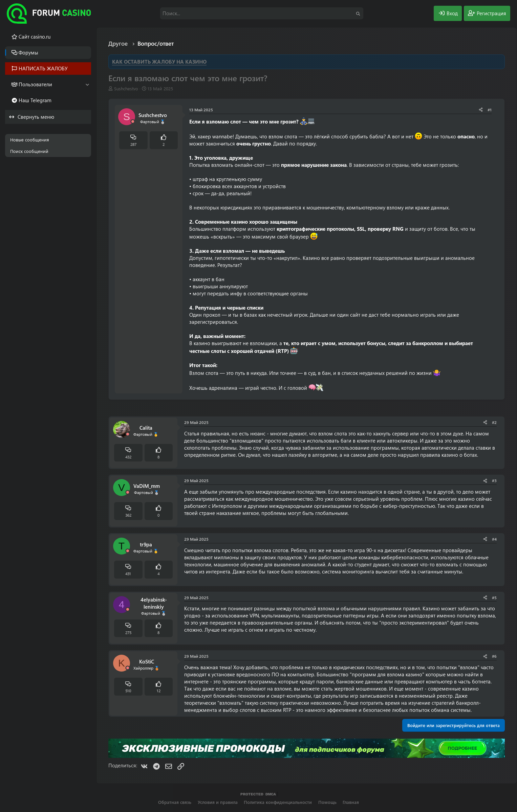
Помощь (327, 802)
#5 (494, 597)
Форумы (28, 52)
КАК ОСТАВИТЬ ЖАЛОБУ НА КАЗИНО (159, 62)
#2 (494, 422)
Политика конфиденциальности (278, 802)
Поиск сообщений (29, 151)
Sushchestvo (126, 88)
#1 (490, 110)
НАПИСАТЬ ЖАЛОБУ (43, 68)
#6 (494, 656)
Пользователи (35, 84)
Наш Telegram (35, 100)
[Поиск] (262, 13)
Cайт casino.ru (35, 37)
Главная (351, 802)
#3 (494, 480)
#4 (494, 539)
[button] (87, 84)
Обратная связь (175, 802)
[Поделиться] (481, 110)
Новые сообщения (30, 140)
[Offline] (133, 122)
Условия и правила (218, 802)
